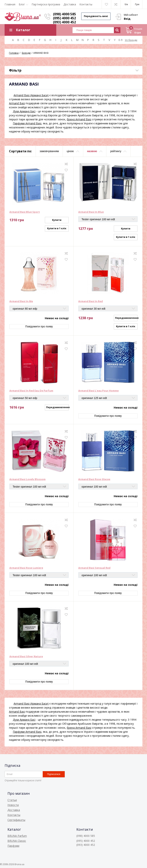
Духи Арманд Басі (24, 111)
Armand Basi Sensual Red (94, 568)
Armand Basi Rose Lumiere (26, 568)
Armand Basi (17, 103)
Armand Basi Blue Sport (25, 212)
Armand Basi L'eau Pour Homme (98, 391)
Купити (57, 220)
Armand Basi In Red (91, 301)
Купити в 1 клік (57, 228)
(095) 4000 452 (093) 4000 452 (65, 20)
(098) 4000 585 (65, 14)
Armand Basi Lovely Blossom (27, 479)
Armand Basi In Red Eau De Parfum (31, 391)
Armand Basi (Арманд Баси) (31, 95)
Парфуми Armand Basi (27, 123)
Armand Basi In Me (21, 301)
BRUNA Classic (17, 841)
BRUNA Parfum (17, 836)
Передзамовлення (126, 318)
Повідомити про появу (39, 326)
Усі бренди (131, 40)
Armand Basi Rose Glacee (94, 479)
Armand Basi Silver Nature (26, 657)
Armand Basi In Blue (91, 212)
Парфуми (13, 846)
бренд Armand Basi (79, 119)
